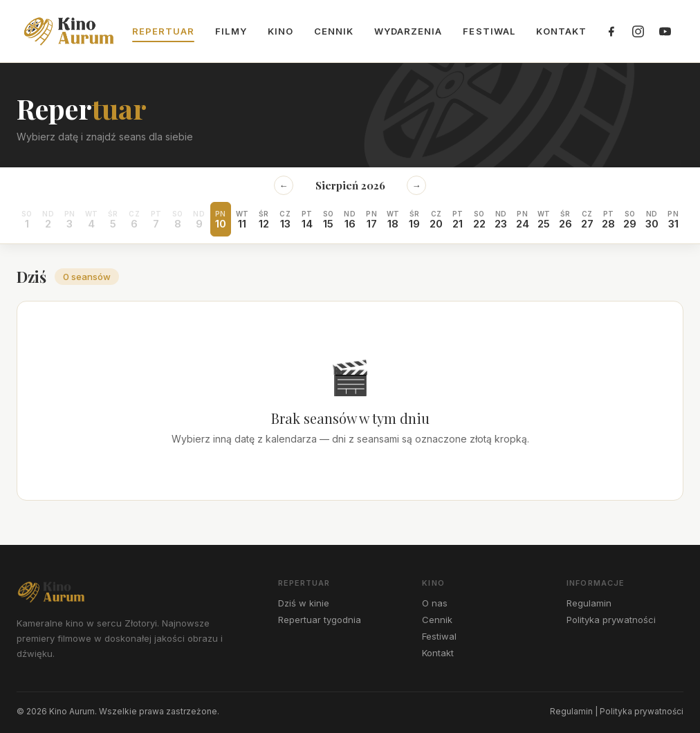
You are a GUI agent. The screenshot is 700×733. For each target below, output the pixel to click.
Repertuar (163, 31)
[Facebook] (611, 31)
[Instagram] (638, 31)
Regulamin (589, 603)
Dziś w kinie (304, 603)
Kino (280, 31)
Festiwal (489, 31)
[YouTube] (665, 31)
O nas (435, 603)
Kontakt (561, 31)
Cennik (334, 31)
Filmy (231, 31)
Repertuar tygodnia (320, 620)
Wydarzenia (408, 31)
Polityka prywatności (611, 620)
